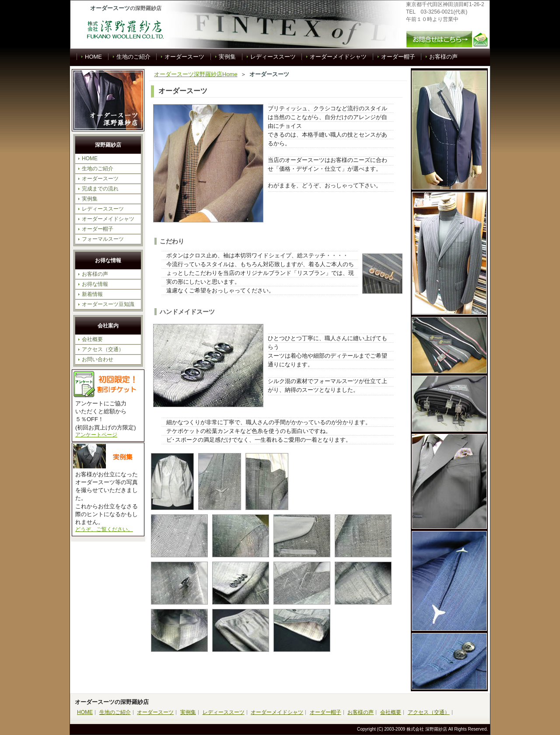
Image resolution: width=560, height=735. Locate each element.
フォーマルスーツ (103, 239)
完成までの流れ (100, 189)
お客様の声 (443, 57)
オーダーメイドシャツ (338, 57)
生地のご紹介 (133, 57)
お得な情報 (95, 284)
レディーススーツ (273, 57)
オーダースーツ (184, 57)
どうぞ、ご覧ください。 (104, 529)
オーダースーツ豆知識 (108, 304)
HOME (93, 57)
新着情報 (92, 294)
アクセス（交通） (103, 349)
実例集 (227, 57)
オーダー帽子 (398, 57)
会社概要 (92, 339)
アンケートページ (96, 435)
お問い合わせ (98, 359)
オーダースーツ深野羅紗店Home (196, 74)
